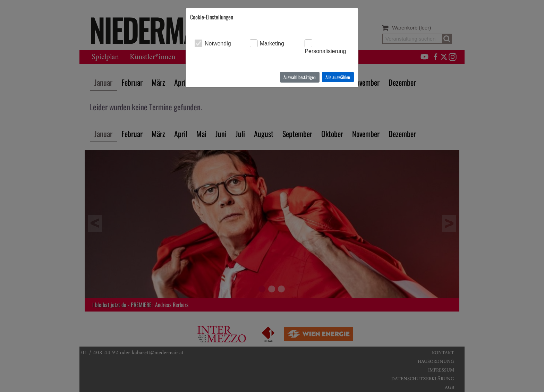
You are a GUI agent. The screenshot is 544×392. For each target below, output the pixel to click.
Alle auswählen (338, 77)
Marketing (272, 44)
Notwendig (218, 44)
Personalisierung (325, 51)
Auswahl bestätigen (300, 77)
